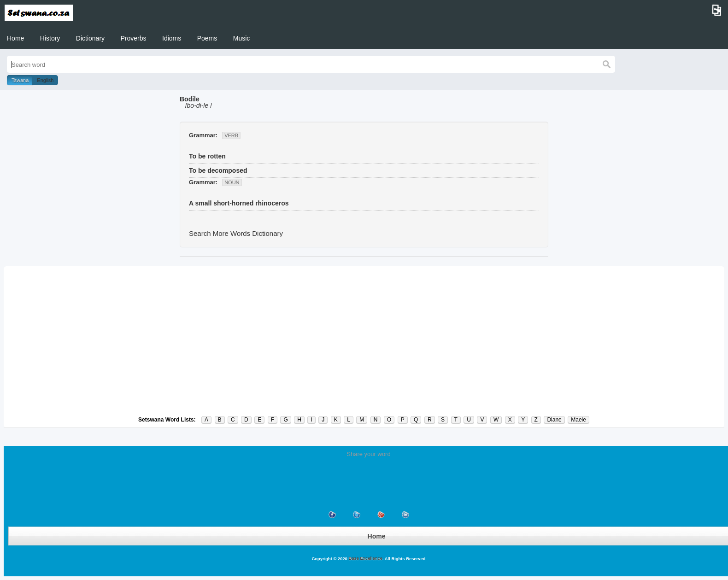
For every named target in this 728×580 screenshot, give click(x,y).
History (50, 38)
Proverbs (134, 38)
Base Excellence (365, 558)
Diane (554, 420)
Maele (578, 420)
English (45, 80)
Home (15, 38)
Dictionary (90, 38)
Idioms (172, 38)
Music (242, 38)
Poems (207, 38)
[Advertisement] (364, 341)
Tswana (20, 80)
